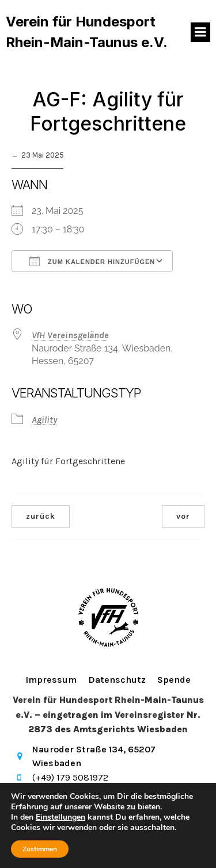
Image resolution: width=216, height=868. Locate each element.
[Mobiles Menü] (200, 32)
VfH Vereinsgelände (70, 335)
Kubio (186, 838)
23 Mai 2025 (43, 155)
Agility (44, 420)
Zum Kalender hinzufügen (92, 261)
